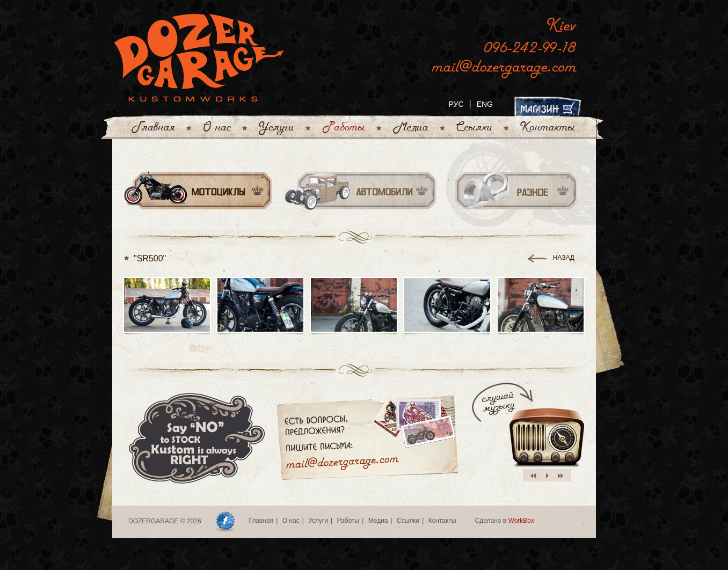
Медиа (378, 521)
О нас (291, 521)
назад (564, 258)
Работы (348, 521)
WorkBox (521, 521)
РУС (456, 104)
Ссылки (408, 521)
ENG (485, 104)
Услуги (318, 521)
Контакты (442, 521)
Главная (261, 521)
